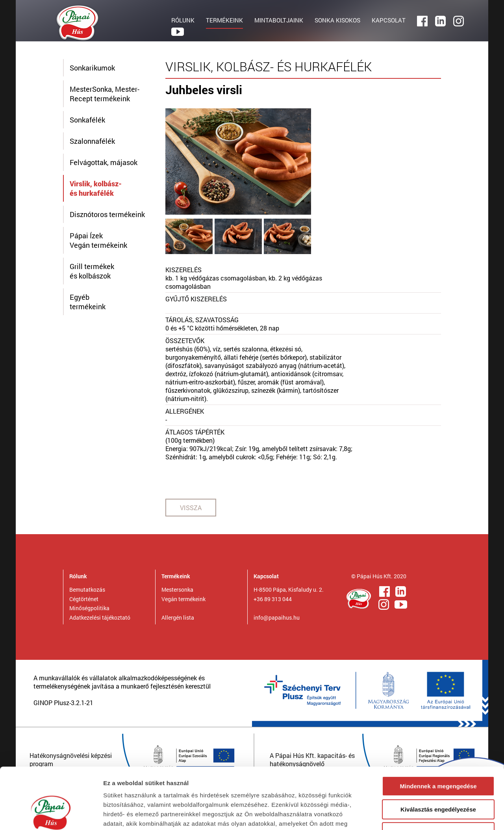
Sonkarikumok (92, 68)
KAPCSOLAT (389, 20)
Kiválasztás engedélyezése (438, 757)
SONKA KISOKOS (337, 20)
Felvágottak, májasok (104, 162)
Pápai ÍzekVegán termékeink (98, 240)
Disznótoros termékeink (107, 214)
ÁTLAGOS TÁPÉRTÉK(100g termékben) (195, 436)
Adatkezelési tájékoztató (100, 617)
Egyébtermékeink (88, 302)
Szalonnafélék (92, 141)
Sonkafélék (87, 120)
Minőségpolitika (89, 608)
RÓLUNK (183, 20)
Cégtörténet (84, 599)
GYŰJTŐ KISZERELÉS (196, 299)
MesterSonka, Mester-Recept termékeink (105, 94)
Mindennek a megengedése (438, 734)
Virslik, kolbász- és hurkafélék (96, 188)
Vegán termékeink (183, 599)
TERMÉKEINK (224, 20)
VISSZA (191, 508)
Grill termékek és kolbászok (92, 271)
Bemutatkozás (87, 590)
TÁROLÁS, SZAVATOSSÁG (202, 320)
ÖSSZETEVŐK (185, 341)
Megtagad (438, 780)
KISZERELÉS (183, 270)
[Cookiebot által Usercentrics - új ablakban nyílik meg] (51, 815)
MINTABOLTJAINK (279, 20)
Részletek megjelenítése (447, 814)
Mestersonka (177, 590)
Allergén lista (178, 617)
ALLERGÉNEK (185, 411)
